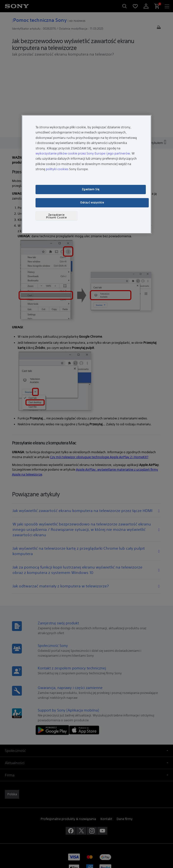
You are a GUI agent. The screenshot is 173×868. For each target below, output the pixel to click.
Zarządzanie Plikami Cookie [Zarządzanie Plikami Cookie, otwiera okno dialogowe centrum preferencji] (56, 216)
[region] (86, 174)
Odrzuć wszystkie (92, 202)
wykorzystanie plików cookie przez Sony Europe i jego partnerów (83, 153)
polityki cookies (57, 169)
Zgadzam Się (91, 189)
